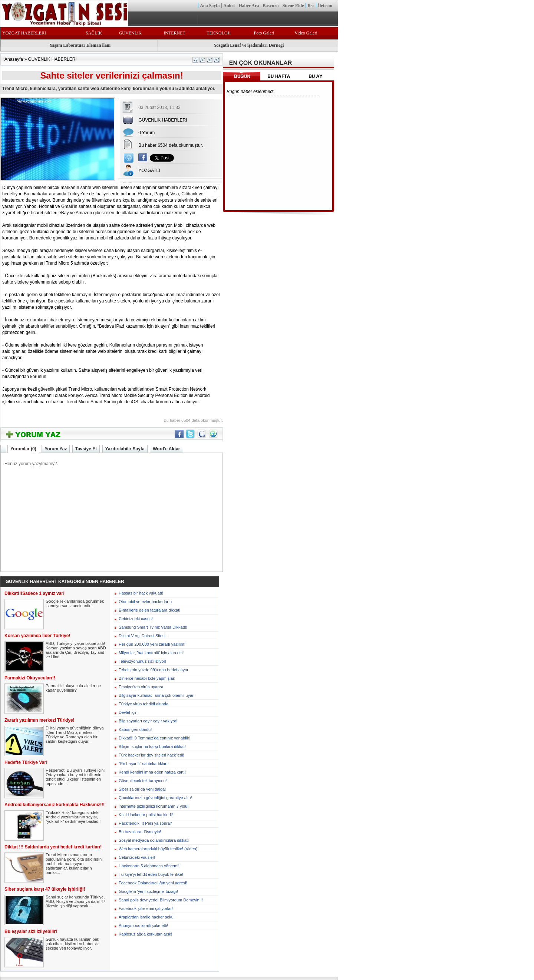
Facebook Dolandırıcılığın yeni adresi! (153, 883)
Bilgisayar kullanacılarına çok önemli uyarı (157, 695)
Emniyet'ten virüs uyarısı (141, 687)
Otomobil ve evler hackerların (145, 602)
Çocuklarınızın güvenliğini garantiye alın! (155, 798)
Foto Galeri (264, 33)
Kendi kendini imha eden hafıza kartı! (152, 772)
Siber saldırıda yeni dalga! (142, 789)
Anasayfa (14, 59)
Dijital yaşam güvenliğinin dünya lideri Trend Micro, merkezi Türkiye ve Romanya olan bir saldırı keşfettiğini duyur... (75, 735)
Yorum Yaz (56, 449)
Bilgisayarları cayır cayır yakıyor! (148, 721)
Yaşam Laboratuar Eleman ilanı (80, 45)
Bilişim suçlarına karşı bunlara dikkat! (152, 746)
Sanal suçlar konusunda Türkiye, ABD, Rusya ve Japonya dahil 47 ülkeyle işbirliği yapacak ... (75, 901)
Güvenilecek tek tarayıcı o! (143, 781)
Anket (229, 6)
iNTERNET (175, 33)
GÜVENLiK (130, 33)
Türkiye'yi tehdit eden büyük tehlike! (151, 874)
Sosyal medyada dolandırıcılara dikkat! (154, 840)
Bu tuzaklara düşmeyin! (140, 832)
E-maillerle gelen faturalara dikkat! (149, 610)
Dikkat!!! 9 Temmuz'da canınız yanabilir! (154, 738)
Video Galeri (306, 33)
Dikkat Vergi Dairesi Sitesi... (144, 636)
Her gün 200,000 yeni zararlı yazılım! (152, 644)
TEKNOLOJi (219, 33)
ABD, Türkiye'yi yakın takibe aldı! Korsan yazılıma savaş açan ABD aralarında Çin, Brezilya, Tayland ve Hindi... (76, 650)
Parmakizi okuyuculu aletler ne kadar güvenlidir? (73, 688)
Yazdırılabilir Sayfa (125, 449)
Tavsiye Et (86, 449)
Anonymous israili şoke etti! (143, 926)
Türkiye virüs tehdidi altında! (144, 704)
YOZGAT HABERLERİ (24, 33)
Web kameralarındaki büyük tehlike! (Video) (158, 849)
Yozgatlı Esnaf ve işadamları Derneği (249, 45)
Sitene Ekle (293, 6)
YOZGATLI (149, 170)
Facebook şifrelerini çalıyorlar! (146, 908)
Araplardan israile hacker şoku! (147, 917)
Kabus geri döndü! (135, 729)
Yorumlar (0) (23, 449)
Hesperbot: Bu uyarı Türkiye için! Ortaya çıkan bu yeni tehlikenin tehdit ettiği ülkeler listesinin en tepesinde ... (75, 777)
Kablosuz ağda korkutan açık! (145, 934)
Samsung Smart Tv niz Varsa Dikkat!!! (153, 627)
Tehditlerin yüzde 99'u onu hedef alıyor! (154, 670)
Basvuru (271, 6)
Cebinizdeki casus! (136, 619)
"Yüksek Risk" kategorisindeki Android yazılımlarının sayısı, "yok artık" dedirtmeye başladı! (73, 817)
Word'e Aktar (167, 449)
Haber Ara (249, 6)
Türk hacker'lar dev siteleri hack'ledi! (151, 755)
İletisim (325, 6)
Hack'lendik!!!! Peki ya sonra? (145, 823)
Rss (311, 6)
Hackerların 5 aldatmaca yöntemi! (149, 866)
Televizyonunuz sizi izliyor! (142, 661)
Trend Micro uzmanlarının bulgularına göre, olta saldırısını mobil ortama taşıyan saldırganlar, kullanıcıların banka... (74, 864)
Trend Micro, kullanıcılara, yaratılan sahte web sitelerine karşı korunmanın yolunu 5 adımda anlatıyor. (109, 89)
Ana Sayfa (210, 6)
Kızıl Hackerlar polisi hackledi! (146, 815)
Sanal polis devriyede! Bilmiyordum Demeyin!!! (161, 900)
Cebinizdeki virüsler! (137, 857)
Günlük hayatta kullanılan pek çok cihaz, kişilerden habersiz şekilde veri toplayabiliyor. (72, 944)
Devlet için (128, 712)
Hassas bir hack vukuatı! (141, 593)
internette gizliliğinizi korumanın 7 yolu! (154, 806)
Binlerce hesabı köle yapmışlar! (147, 678)
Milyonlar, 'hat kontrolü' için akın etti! (151, 653)
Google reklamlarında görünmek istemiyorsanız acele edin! (75, 603)
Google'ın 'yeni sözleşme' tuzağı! (148, 891)
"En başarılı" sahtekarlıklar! (143, 764)
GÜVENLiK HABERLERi (52, 59)
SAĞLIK (94, 33)
